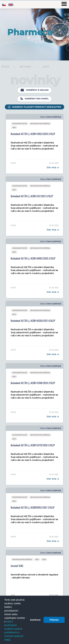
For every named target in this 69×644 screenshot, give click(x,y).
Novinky (27, 67)
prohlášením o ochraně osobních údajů (14, 636)
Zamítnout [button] (35, 620)
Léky (46, 67)
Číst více (53, 168)
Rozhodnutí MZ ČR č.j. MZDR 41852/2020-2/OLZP (33, 134)
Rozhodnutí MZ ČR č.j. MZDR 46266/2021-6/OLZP (33, 321)
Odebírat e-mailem (35, 90)
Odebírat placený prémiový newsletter (37, 107)
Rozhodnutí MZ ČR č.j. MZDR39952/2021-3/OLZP (33, 508)
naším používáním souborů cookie (13, 625)
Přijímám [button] (54, 620)
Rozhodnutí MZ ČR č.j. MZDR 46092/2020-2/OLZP (33, 258)
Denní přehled (54, 117)
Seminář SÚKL (17, 566)
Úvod (6, 67)
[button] (12, 640)
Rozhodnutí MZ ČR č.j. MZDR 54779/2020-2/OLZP (33, 445)
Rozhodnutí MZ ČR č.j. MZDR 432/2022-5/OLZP (32, 196)
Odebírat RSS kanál (35, 99)
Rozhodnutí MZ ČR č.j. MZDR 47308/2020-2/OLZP (33, 383)
